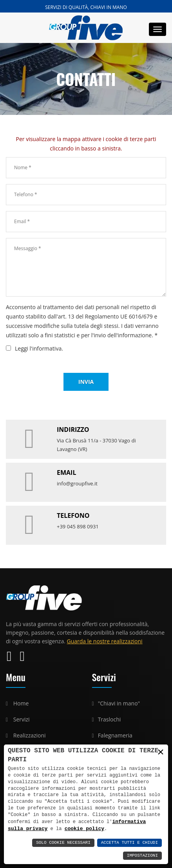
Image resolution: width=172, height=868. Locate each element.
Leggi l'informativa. (39, 348)
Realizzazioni (30, 735)
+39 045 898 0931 (78, 526)
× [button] (161, 752)
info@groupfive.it (77, 483)
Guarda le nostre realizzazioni (105, 641)
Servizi (22, 719)
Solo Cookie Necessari (63, 843)
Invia (86, 382)
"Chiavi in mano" (119, 703)
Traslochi (110, 719)
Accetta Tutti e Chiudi (129, 843)
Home (21, 703)
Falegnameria (115, 735)
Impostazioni (142, 856)
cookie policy (66, 829)
